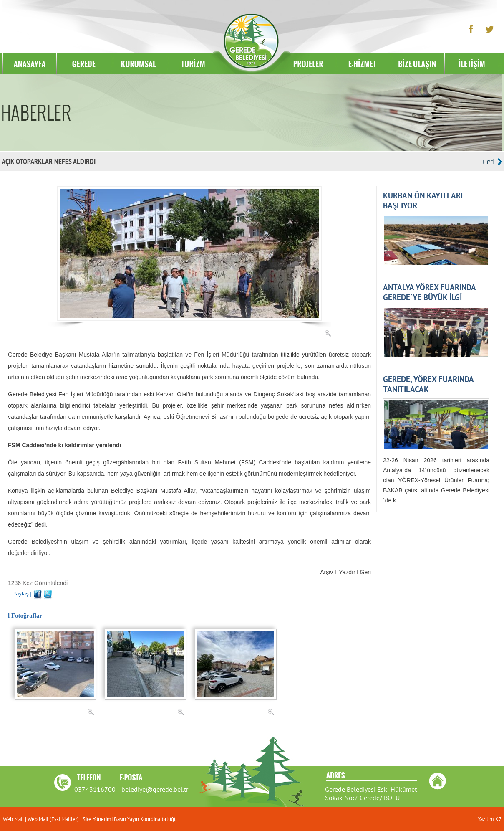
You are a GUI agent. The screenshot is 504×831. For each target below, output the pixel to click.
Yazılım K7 (490, 819)
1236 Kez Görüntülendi (38, 583)
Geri (365, 572)
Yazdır (347, 572)
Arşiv (326, 572)
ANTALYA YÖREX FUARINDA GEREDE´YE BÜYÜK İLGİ (429, 292)
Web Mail (14, 819)
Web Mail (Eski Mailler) (53, 819)
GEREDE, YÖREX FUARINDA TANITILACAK (428, 384)
